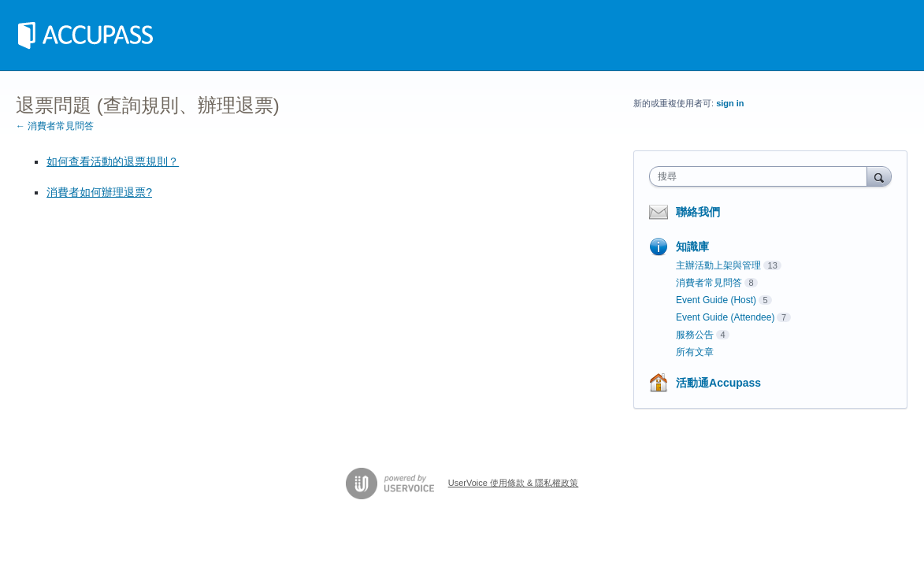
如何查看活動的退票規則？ (113, 161)
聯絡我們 (698, 212)
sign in (730, 103)
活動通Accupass (718, 383)
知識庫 (692, 246)
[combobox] (762, 176)
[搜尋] (879, 176)
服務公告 (695, 335)
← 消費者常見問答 (55, 126)
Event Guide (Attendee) (725, 317)
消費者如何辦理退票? (99, 192)
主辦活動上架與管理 (718, 265)
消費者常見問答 (709, 283)
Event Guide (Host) (716, 300)
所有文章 (695, 352)
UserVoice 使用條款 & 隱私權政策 (514, 483)
